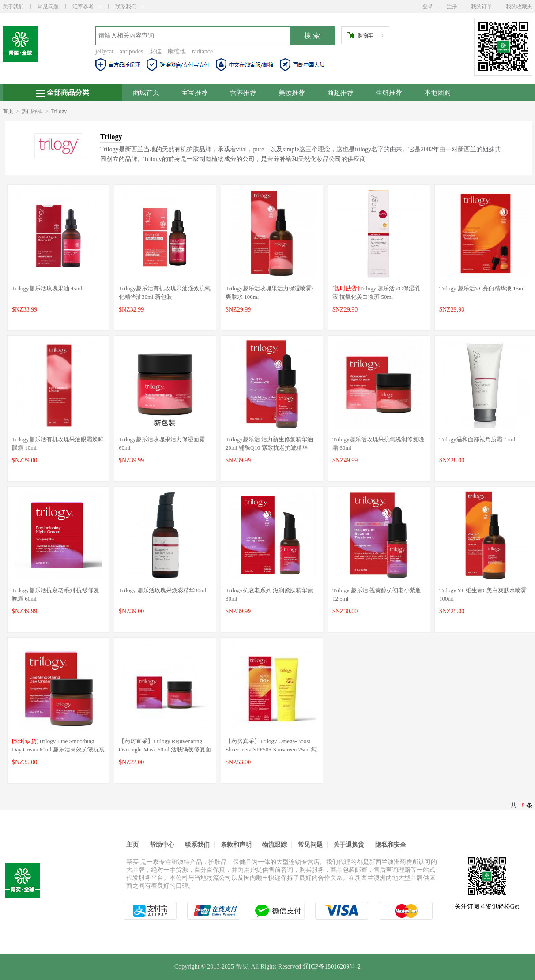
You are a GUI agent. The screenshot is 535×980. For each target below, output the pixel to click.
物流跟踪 (275, 845)
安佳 (155, 51)
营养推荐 (243, 93)
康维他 (177, 51)
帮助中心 (162, 845)
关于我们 (13, 7)
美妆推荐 (292, 93)
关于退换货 (349, 845)
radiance (202, 51)
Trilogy (59, 111)
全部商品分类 (62, 93)
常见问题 (48, 7)
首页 (8, 111)
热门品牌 (32, 111)
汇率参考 (87, 7)
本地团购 (437, 93)
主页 (132, 845)
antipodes (132, 51)
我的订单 (482, 7)
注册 (452, 7)
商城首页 (146, 93)
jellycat (104, 51)
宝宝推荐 (195, 93)
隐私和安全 (391, 845)
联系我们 (130, 7)
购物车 (365, 35)
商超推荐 (340, 93)
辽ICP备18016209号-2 (332, 967)
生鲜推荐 (389, 93)
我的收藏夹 (519, 7)
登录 (428, 7)
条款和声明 (236, 845)
